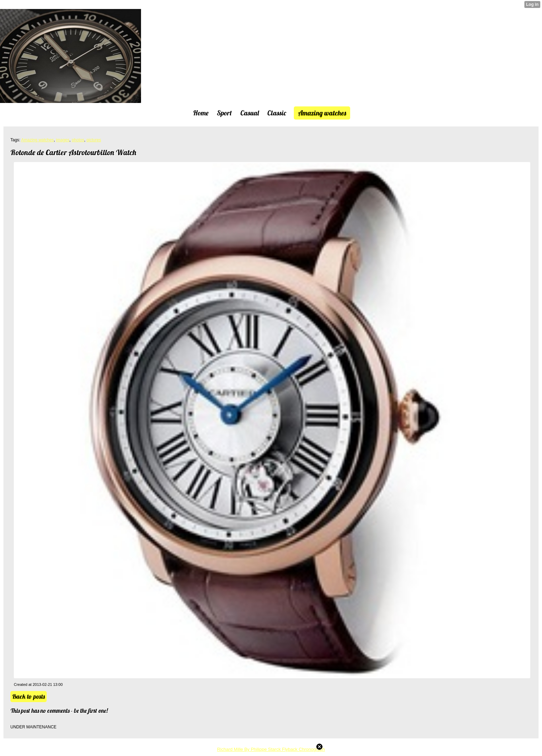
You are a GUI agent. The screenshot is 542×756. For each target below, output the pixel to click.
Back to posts (29, 696)
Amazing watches (37, 140)
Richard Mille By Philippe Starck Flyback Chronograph (271, 749)
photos (78, 140)
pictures (94, 140)
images (63, 140)
